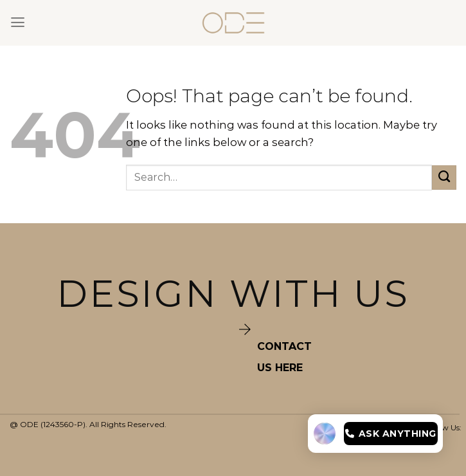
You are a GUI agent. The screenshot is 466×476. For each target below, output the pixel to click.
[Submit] (444, 178)
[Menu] (18, 23)
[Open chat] (375, 434)
